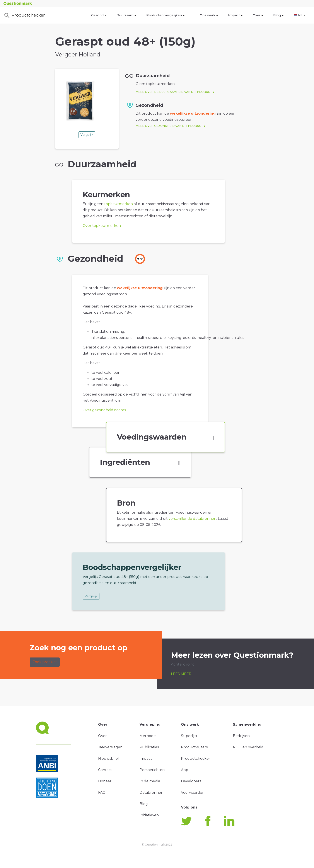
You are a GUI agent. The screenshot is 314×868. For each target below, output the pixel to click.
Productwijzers (194, 747)
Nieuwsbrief (109, 758)
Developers (191, 781)
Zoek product (45, 662)
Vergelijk (87, 135)
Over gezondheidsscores (104, 410)
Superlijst (189, 736)
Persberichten (152, 770)
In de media (150, 781)
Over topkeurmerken (102, 226)
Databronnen (151, 792)
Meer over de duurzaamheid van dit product (174, 92)
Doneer (105, 781)
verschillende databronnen (192, 519)
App (185, 770)
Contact (105, 770)
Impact (235, 15)
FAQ (102, 792)
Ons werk (209, 15)
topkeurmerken (119, 204)
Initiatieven (149, 815)
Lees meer (181, 674)
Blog (278, 15)
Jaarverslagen (110, 747)
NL (300, 15)
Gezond (99, 15)
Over (258, 15)
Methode (148, 736)
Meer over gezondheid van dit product (169, 126)
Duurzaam (126, 15)
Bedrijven (241, 736)
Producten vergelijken (166, 15)
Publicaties (149, 747)
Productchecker (24, 15)
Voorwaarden (193, 792)
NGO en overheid (248, 747)
